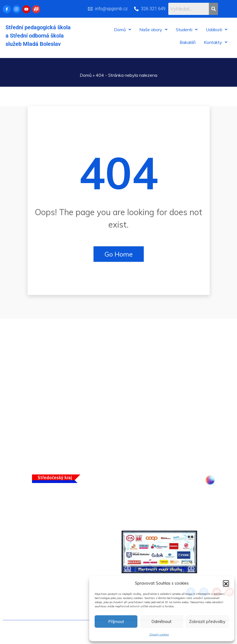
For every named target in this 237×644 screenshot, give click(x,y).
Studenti (187, 30)
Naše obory (153, 30)
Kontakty (216, 42)
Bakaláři (188, 42)
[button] (226, 583)
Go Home (119, 254)
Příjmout (116, 621)
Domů (123, 30)
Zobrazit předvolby (207, 621)
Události (217, 30)
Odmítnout (162, 621)
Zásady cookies (159, 634)
